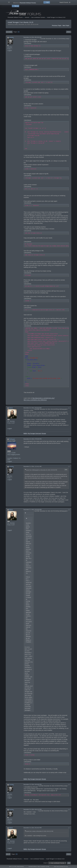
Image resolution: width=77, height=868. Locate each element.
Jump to (46, 863)
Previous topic (57, 26)
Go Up (8, 854)
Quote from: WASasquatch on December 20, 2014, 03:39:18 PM (42, 470)
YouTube (47, 867)
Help (55, 867)
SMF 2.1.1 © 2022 (13, 867)
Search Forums (65, 2)
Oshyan (12, 439)
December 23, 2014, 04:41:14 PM (32, 809)
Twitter (39, 867)
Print (69, 32)
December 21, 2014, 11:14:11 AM (32, 466)
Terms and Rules (60, 867)
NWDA (25, 433)
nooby (11, 37)
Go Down (9, 32)
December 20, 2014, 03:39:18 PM (32, 408)
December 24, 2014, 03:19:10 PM (32, 828)
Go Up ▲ (66, 867)
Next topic (66, 26)
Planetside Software (33, 867)
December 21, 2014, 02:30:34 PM (32, 510)
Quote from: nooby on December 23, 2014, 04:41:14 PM (40, 831)
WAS (11, 408)
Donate (44, 433)
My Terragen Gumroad (34, 433)
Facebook (43, 867)
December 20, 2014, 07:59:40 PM (32, 439)
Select (29, 43)
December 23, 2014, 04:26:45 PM (32, 784)
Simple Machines (20, 867)
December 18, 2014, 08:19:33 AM (32, 37)
